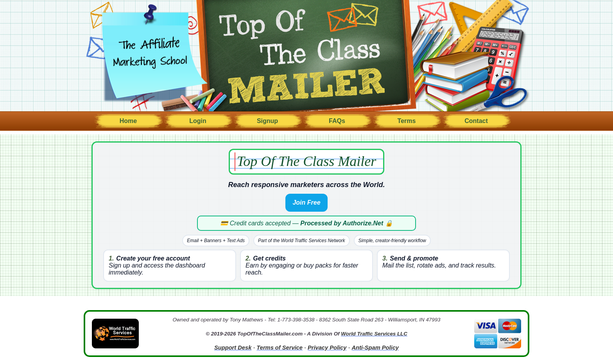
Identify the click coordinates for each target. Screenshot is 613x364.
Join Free (306, 203)
